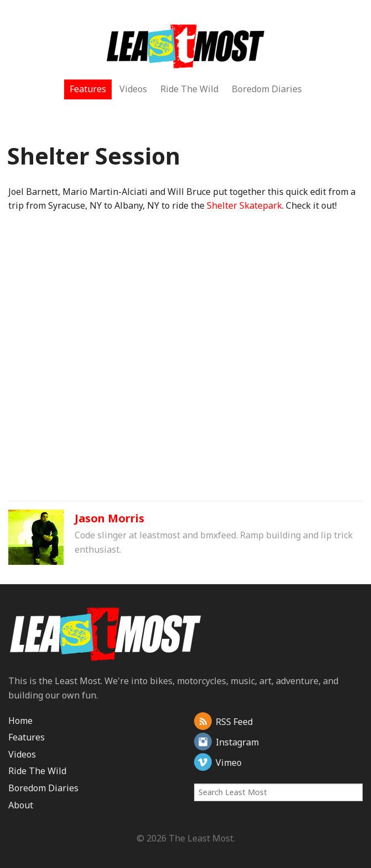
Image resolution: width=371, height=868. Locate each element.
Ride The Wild (189, 89)
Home (20, 721)
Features (88, 89)
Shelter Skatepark (244, 205)
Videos (133, 89)
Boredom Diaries (267, 89)
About (21, 805)
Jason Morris (109, 518)
